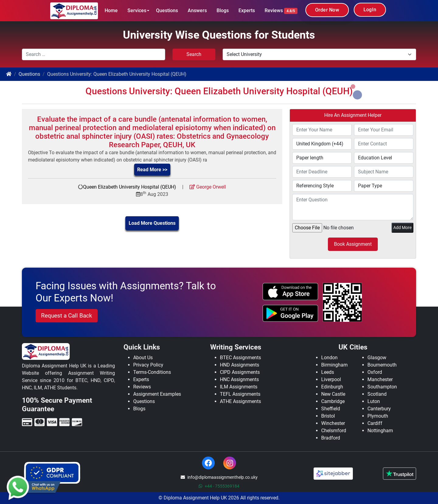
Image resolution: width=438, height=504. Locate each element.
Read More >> (152, 170)
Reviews (281, 11)
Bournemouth (382, 365)
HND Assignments (240, 365)
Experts (247, 10)
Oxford (375, 372)
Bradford (331, 438)
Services (137, 10)
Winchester (333, 423)
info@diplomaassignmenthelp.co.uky (219, 477)
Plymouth (378, 416)
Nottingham (380, 431)
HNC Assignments (239, 379)
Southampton (382, 387)
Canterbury (379, 409)
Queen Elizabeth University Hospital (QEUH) (130, 187)
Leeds (328, 372)
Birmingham (334, 365)
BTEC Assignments (240, 358)
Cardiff (375, 423)
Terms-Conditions (152, 372)
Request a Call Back (67, 316)
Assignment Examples (157, 394)
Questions (167, 10)
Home (111, 10)
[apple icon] (290, 291)
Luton (374, 401)
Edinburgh (332, 387)
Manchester (380, 379)
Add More (402, 228)
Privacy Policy (148, 365)
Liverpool (331, 379)
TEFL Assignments (240, 394)
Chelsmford (334, 431)
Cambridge (333, 401)
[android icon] (290, 313)
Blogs (223, 10)
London (329, 358)
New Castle (333, 394)
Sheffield (331, 409)
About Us (143, 358)
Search (194, 54)
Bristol (328, 416)
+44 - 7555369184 (219, 486)
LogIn (370, 10)
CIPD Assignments (240, 372)
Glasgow (377, 358)
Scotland (377, 394)
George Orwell (208, 187)
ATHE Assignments (240, 401)
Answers (197, 10)
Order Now (327, 10)
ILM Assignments (239, 387)
